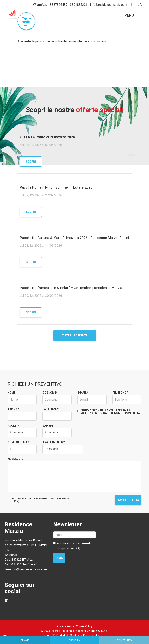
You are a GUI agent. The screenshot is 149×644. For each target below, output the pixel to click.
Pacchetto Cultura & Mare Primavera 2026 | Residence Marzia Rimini (74, 238)
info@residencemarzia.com (109, 5)
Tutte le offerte (75, 336)
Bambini (48, 426)
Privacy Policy (65, 626)
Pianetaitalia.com (94, 635)
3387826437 (59, 5)
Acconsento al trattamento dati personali (72, 546)
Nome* (12, 393)
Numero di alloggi (21, 442)
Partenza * (50, 409)
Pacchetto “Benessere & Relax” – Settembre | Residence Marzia (71, 288)
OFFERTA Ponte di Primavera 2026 (47, 137)
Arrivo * (13, 409)
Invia (59, 558)
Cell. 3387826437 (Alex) (19, 560)
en (140, 4)
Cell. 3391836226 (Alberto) (21, 564)
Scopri (31, 162)
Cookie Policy (84, 626)
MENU (132, 16)
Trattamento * (54, 442)
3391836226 (79, 5)
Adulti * (13, 426)
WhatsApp (40, 5)
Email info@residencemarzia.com (26, 569)
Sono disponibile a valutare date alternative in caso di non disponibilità (109, 412)
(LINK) (15, 501)
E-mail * (83, 393)
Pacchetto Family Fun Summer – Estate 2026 (56, 187)
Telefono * (120, 393)
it (133, 4)
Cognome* (50, 393)
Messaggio (15, 459)
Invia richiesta (128, 500)
